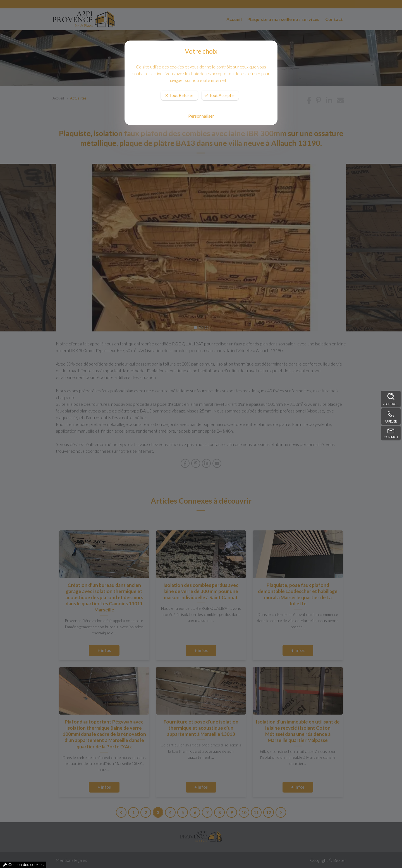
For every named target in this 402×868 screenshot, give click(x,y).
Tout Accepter (220, 95)
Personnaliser (201, 116)
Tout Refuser (179, 95)
